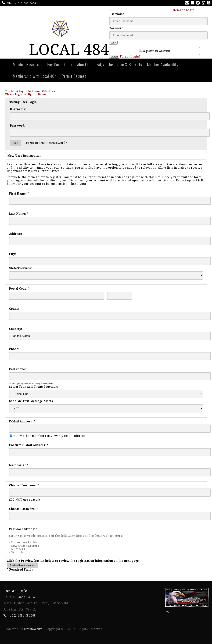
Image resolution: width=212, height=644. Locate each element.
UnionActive (33, 629)
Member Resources (28, 64)
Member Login (185, 10)
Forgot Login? (130, 57)
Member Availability (163, 64)
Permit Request (74, 76)
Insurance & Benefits (126, 64)
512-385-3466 (27, 3)
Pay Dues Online (60, 64)
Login (114, 43)
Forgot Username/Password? (46, 143)
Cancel (114, 57)
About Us (84, 64)
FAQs (100, 64)
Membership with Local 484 (35, 76)
